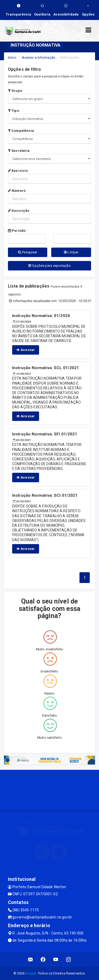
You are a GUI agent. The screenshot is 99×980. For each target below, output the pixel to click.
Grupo (15, 91)
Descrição (19, 211)
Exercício (18, 171)
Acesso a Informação (39, 57)
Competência (21, 131)
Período (17, 231)
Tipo (13, 111)
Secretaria (19, 151)
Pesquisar (28, 252)
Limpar (71, 252)
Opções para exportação (49, 266)
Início (12, 57)
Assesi (31, 973)
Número (17, 191)
